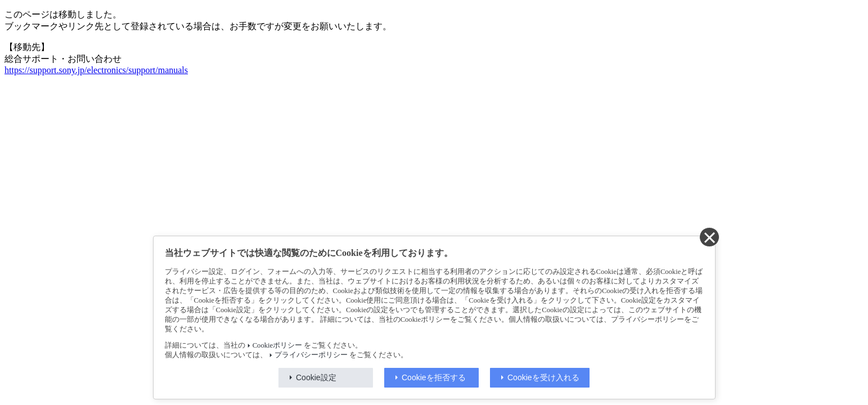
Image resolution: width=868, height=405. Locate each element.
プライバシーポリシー (311, 355)
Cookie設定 (316, 377)
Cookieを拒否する (434, 377)
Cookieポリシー (277, 345)
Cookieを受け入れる (543, 377)
